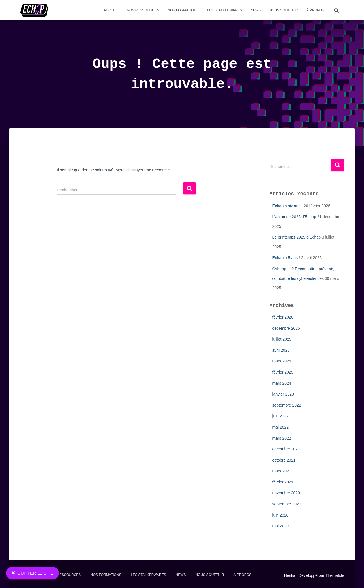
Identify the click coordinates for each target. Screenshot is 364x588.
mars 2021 (282, 471)
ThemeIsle (335, 575)
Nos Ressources (143, 10)
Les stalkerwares (225, 10)
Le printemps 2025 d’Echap (297, 237)
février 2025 (283, 372)
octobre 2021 (284, 460)
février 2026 (283, 317)
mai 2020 (281, 526)
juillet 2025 (282, 339)
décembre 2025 (286, 328)
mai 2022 (281, 427)
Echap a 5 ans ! (286, 258)
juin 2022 (281, 416)
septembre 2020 (287, 504)
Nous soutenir (284, 10)
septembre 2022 (287, 405)
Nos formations (183, 10)
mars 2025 (282, 361)
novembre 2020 (286, 493)
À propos (315, 10)
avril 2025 (281, 350)
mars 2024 (282, 383)
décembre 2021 (286, 449)
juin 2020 (281, 515)
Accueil (111, 10)
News (256, 10)
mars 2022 (282, 438)
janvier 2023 (283, 394)
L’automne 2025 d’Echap (294, 217)
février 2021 (283, 482)
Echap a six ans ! (288, 206)
